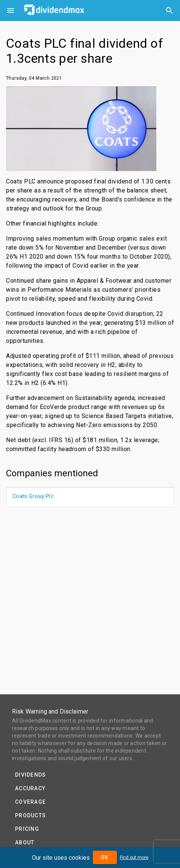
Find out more (134, 857)
